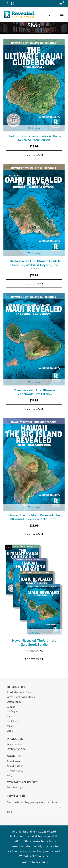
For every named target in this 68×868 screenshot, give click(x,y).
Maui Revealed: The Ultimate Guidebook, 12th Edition (34, 392)
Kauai (10, 716)
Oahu (10, 731)
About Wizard (15, 761)
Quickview (34, 128)
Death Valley (14, 702)
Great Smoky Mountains (21, 697)
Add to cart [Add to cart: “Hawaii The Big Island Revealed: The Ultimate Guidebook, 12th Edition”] (34, 534)
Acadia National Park (19, 692)
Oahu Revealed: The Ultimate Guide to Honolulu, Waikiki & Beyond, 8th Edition (34, 265)
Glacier (11, 707)
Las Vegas (12, 711)
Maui (10, 726)
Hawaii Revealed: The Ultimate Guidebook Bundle (34, 642)
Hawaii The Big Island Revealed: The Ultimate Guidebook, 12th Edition (34, 517)
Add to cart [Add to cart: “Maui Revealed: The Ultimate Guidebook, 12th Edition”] (34, 409)
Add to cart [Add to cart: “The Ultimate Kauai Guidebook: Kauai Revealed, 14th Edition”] (34, 155)
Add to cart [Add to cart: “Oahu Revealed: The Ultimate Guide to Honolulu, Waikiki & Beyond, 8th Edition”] (34, 283)
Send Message (15, 787)
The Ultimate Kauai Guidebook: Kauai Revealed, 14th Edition (34, 138)
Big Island (12, 721)
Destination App (16, 749)
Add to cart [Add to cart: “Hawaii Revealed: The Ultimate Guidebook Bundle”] (34, 659)
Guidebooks (14, 744)
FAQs (10, 775)
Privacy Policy (15, 770)
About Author (15, 766)
